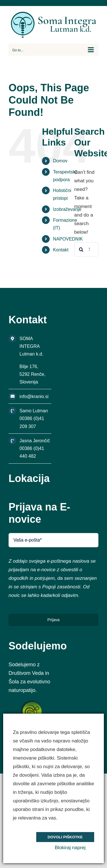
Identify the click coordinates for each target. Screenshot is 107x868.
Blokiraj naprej (70, 848)
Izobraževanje (67, 209)
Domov (60, 161)
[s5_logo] (32, 702)
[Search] (81, 249)
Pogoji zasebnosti (61, 587)
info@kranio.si (34, 396)
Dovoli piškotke (65, 837)
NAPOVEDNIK (68, 239)
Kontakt (61, 250)
